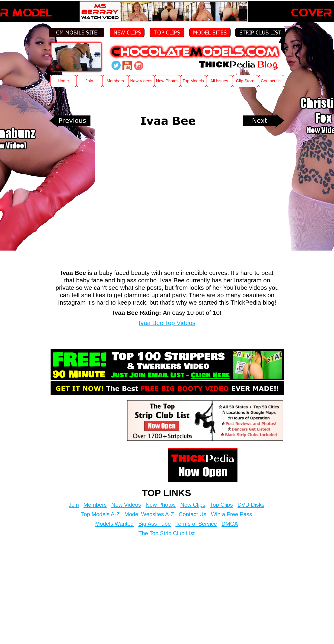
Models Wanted (114, 524)
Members (95, 505)
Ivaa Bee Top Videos (167, 323)
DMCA (230, 524)
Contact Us (192, 514)
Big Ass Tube (154, 524)
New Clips (193, 505)
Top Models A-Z (100, 514)
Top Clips (221, 505)
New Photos (161, 505)
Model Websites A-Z (149, 514)
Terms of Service (196, 524)
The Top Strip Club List (167, 533)
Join (74, 505)
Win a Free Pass (231, 514)
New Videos (126, 505)
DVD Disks (251, 505)
